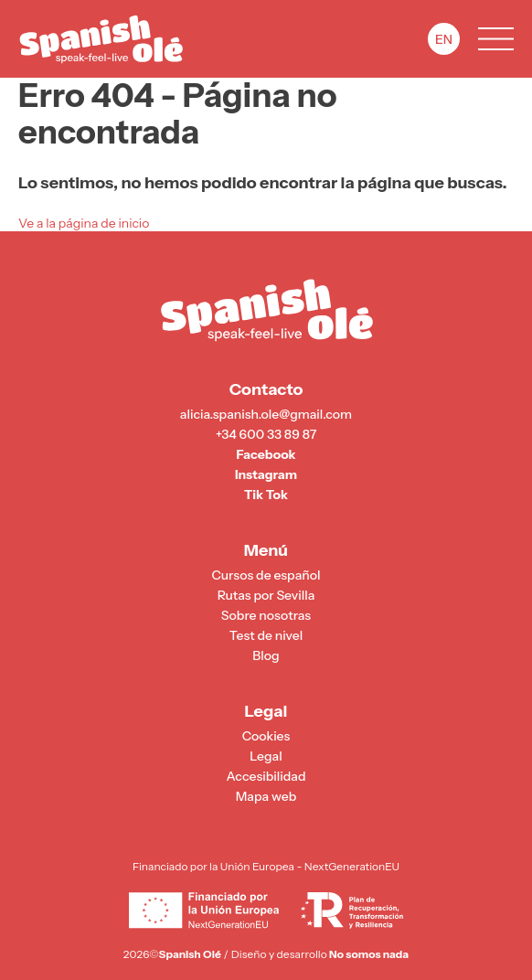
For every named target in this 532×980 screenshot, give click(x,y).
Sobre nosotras (266, 616)
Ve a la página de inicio (84, 223)
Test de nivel (266, 636)
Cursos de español (266, 575)
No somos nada (369, 954)
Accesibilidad (266, 777)
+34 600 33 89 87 (266, 435)
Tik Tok (266, 495)
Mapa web (266, 797)
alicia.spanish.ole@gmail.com (266, 415)
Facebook (266, 455)
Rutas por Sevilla (266, 596)
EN (444, 39)
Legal (266, 756)
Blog (266, 656)
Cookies (266, 736)
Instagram (266, 475)
